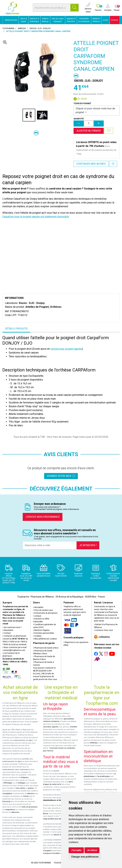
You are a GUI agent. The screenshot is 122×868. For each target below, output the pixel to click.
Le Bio (105, 20)
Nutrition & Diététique (34, 20)
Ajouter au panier (89, 131)
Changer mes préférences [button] (85, 857)
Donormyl (6, 801)
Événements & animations (45, 613)
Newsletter (8, 630)
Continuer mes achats (91, 164)
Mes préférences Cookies (45, 639)
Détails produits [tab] (16, 329)
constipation (7, 794)
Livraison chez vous (103, 630)
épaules (55, 727)
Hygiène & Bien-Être (71, 20)
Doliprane (25, 777)
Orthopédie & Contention (84, 20)
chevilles (73, 727)
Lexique (37, 616)
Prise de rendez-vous (43, 610)
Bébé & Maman (45, 20)
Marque (22, 28)
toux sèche (20, 788)
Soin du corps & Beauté (58, 20)
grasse (31, 788)
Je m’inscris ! (88, 545)
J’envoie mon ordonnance (43, 517)
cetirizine (30, 794)
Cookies (37, 636)
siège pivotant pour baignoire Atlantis (58, 819)
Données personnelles (44, 633)
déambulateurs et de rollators (56, 800)
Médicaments (11, 20)
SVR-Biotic (94, 743)
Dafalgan (22, 783)
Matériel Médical (96, 20)
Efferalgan (8, 783)
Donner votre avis (61, 476)
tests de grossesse (30, 807)
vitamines (15, 812)
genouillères (69, 719)
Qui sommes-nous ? (12, 627)
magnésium (10, 810)
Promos (115, 20)
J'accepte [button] (76, 850)
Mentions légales (41, 630)
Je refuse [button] (92, 850)
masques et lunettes (51, 853)
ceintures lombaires (51, 721)
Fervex (26, 796)
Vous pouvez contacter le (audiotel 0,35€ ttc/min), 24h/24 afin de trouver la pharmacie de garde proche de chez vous (45, 674)
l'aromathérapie (103, 776)
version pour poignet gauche (66, 349)
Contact (7, 633)
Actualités (38, 607)
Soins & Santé (24, 20)
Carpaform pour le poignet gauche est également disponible (36, 217)
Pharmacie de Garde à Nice (46, 648)
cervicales (47, 727)
